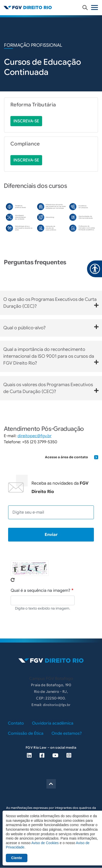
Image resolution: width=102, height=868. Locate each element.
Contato (16, 723)
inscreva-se (26, 121)
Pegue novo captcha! (13, 580)
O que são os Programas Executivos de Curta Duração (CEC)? (51, 303)
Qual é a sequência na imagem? (40, 591)
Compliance (25, 144)
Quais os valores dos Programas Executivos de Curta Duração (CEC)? (51, 388)
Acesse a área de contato (72, 457)
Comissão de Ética (26, 733)
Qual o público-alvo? (51, 327)
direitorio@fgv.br (57, 705)
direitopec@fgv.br (35, 436)
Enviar (51, 535)
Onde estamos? (67, 733)
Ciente (17, 858)
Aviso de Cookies (45, 843)
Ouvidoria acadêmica (53, 723)
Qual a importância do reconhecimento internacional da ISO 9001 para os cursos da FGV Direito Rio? (51, 356)
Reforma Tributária (33, 105)
